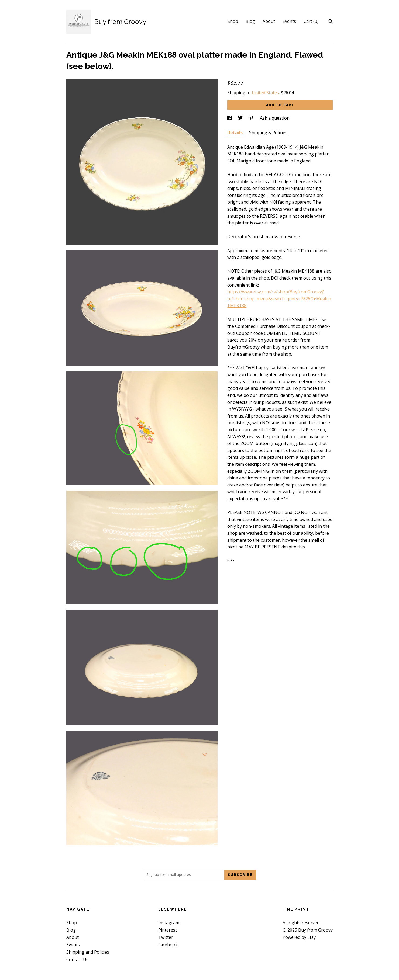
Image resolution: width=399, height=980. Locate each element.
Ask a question (275, 118)
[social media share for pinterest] (252, 118)
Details (235, 133)
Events (289, 21)
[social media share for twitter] (241, 118)
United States (265, 93)
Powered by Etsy (299, 937)
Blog (250, 21)
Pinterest (168, 930)
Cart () (311, 21)
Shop (233, 21)
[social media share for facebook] (230, 118)
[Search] (331, 22)
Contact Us (77, 960)
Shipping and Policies (88, 952)
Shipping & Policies (268, 133)
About (269, 21)
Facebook (168, 945)
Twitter (166, 937)
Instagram (169, 923)
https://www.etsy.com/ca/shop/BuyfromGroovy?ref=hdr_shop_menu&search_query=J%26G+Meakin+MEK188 (279, 299)
